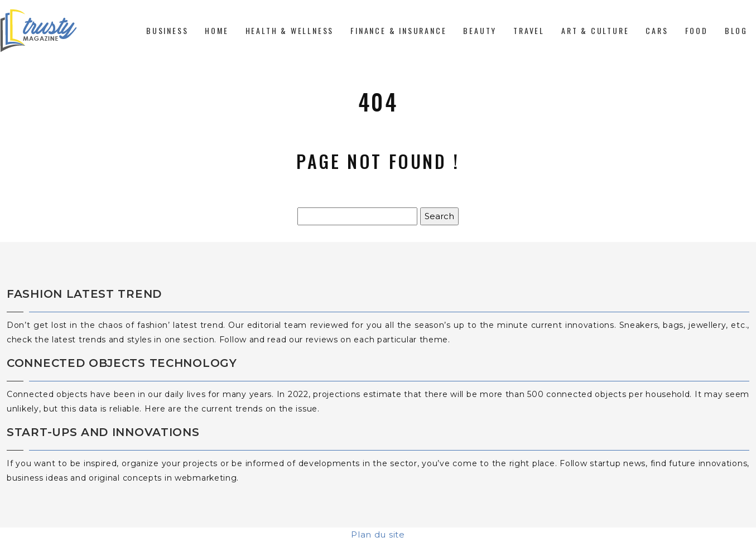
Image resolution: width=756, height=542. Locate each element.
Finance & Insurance (398, 30)
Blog (736, 30)
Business (167, 30)
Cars (657, 30)
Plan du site (378, 534)
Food (697, 30)
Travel (529, 30)
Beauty (480, 30)
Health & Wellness (290, 30)
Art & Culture (595, 30)
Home (216, 30)
